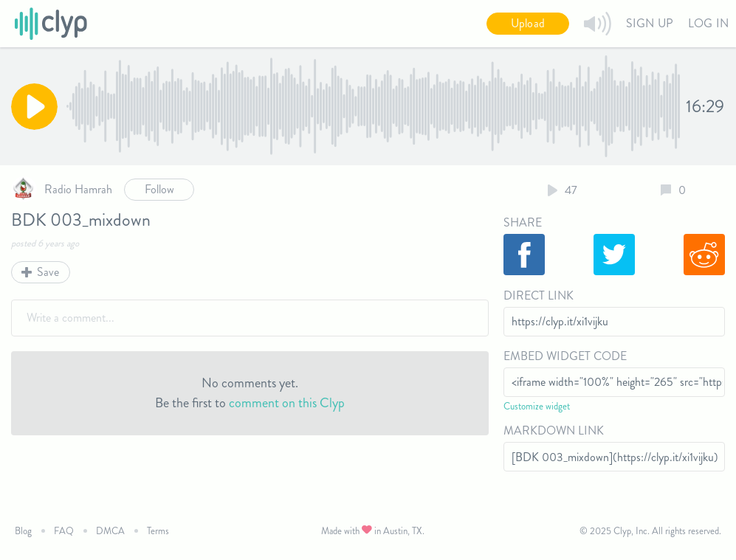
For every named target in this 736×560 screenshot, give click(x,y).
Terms (158, 531)
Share (523, 222)
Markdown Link (554, 431)
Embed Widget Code (565, 356)
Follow (159, 189)
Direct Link (539, 295)
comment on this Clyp (287, 403)
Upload (528, 23)
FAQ (64, 531)
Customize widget (537, 406)
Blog (23, 531)
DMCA (110, 531)
